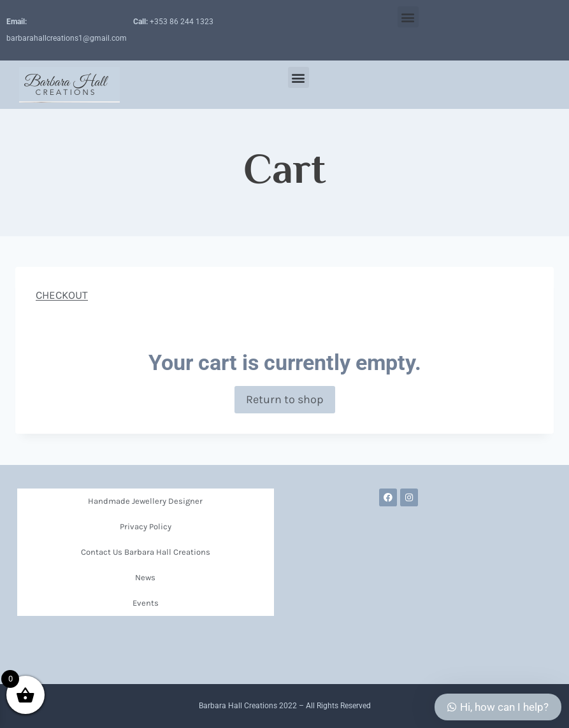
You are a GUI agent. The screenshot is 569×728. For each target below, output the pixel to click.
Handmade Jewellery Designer (145, 501)
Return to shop (285, 399)
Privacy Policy (146, 526)
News (145, 577)
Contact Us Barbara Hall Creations (146, 552)
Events (146, 603)
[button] (408, 17)
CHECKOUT (62, 295)
